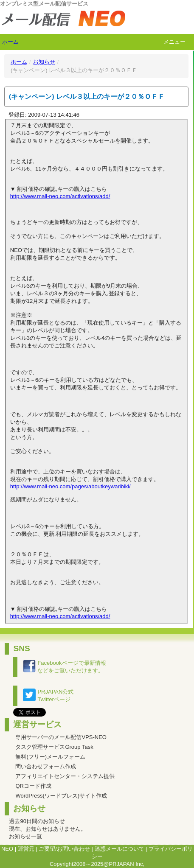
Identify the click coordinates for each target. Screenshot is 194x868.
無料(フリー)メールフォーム (50, 757)
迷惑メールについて (119, 849)
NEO (7, 849)
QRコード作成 (33, 786)
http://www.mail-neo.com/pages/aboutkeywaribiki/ (70, 486)
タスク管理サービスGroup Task (54, 747)
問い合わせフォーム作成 (46, 766)
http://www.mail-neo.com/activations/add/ (60, 196)
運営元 (26, 849)
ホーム (10, 42)
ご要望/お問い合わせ (64, 849)
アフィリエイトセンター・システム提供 (65, 776)
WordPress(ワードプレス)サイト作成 (61, 796)
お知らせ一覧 (25, 836)
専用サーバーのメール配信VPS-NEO (61, 737)
